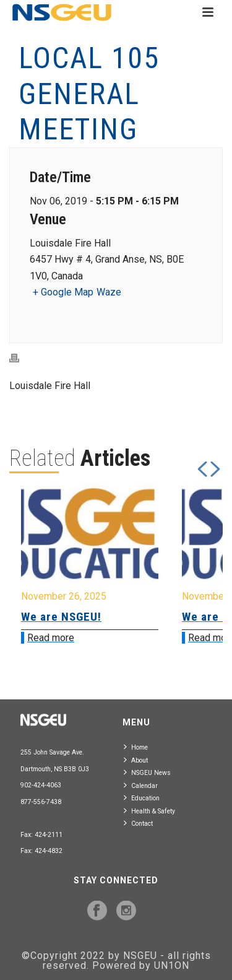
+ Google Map (63, 292)
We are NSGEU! (61, 617)
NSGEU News (147, 772)
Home (136, 747)
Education (142, 798)
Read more (51, 638)
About (136, 760)
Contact (138, 823)
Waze (109, 292)
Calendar (141, 785)
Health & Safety (149, 811)
